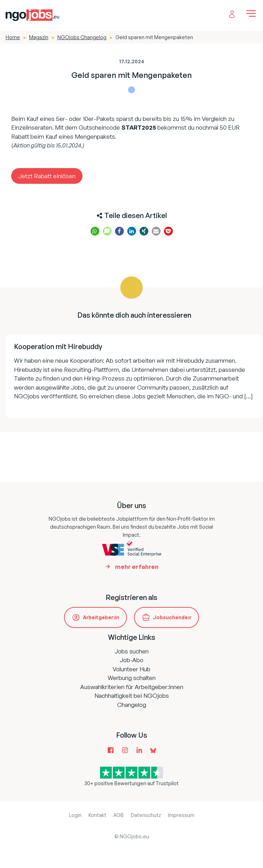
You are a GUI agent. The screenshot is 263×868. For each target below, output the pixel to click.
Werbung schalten (132, 678)
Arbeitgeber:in (101, 617)
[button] (95, 231)
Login (75, 815)
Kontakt (97, 815)
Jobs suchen (131, 651)
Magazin (39, 37)
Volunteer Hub (131, 669)
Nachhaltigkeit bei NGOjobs (132, 696)
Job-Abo (131, 660)
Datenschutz (146, 815)
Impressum (181, 815)
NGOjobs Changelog (82, 37)
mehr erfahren (137, 567)
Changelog (132, 705)
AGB (119, 815)
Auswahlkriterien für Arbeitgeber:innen (132, 687)
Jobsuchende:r (172, 617)
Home (13, 37)
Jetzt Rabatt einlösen (47, 176)
